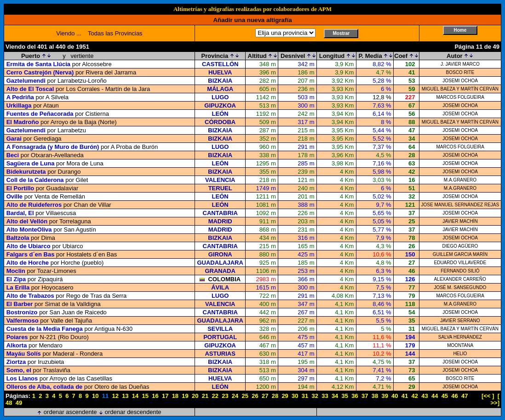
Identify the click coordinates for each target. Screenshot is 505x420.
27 (265, 396)
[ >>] (495, 399)
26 (255, 396)
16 (155, 396)
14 (135, 396)
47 (465, 396)
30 (295, 396)
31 (305, 396)
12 (115, 396)
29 (285, 396)
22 (215, 396)
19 (185, 396)
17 (165, 396)
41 (405, 396)
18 (175, 396)
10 (95, 396)
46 (454, 396)
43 (425, 396)
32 (315, 396)
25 (245, 396)
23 (225, 396)
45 (445, 396)
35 (345, 396)
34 (335, 396)
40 (395, 396)
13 (125, 396)
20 (195, 396)
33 (325, 396)
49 (19, 403)
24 (235, 396)
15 (145, 396)
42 (415, 396)
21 (205, 396)
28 (275, 396)
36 (355, 396)
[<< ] (488, 396)
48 (9, 403)
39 (384, 396)
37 (365, 396)
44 (435, 396)
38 (375, 396)
